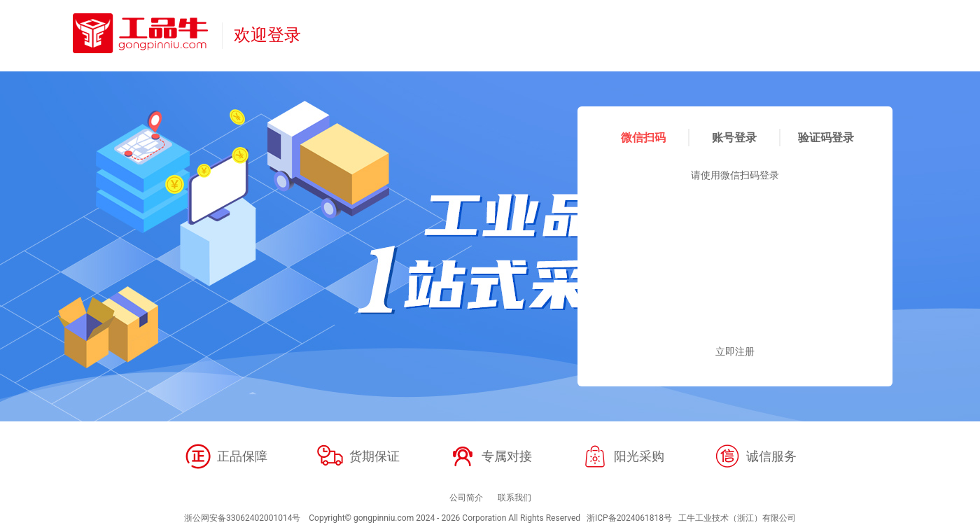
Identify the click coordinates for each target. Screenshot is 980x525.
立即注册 (735, 351)
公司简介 (466, 498)
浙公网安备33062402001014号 (242, 518)
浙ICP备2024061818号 (629, 518)
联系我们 (514, 498)
